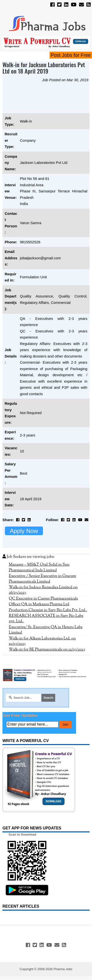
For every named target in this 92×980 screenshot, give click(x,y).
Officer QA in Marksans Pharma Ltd (39, 604)
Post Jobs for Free (71, 55)
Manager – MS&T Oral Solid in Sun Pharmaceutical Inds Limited (39, 567)
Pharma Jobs (63, 969)
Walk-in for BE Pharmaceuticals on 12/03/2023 (47, 650)
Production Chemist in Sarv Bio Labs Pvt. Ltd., (48, 610)
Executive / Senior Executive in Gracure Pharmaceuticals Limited (42, 579)
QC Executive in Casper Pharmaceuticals (43, 599)
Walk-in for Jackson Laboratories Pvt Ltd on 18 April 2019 (44, 68)
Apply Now (24, 531)
